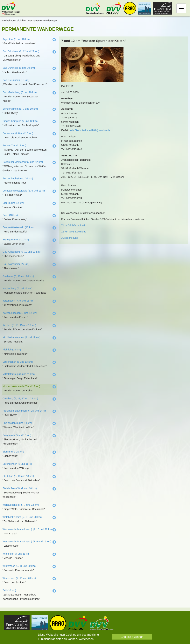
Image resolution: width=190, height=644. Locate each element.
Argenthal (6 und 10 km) (16, 39)
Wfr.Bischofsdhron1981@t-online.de (90, 130)
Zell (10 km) (9, 590)
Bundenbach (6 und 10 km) (18, 178)
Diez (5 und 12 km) (13, 203)
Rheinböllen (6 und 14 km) (17, 423)
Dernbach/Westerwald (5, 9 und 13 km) (24, 191)
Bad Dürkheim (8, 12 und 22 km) (21, 51)
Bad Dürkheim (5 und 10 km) (19, 68)
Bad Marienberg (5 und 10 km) (20, 92)
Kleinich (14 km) (12, 350)
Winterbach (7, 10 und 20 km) (19, 578)
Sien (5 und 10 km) (13, 452)
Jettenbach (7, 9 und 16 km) (18, 301)
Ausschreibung (70, 238)
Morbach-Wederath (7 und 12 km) (21, 386)
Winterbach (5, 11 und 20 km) (19, 566)
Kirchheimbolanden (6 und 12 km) (21, 337)
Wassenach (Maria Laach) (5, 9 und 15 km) (27, 541)
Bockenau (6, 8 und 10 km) (18, 133)
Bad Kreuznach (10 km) (16, 80)
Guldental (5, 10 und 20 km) (18, 276)
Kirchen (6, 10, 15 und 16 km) (19, 325)
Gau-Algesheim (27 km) (16, 264)
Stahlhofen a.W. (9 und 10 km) (20, 488)
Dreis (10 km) (10, 215)
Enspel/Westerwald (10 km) (18, 227)
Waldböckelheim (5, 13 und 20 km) (22, 517)
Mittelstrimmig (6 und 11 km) (19, 374)
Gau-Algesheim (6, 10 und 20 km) (21, 252)
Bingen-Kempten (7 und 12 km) (20, 121)
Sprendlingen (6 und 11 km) (18, 464)
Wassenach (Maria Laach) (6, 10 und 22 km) (28, 529)
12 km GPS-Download (74, 232)
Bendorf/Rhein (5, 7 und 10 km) (20, 109)
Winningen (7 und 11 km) (16, 554)
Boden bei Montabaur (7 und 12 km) (23, 162)
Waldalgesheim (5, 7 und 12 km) (21, 505)
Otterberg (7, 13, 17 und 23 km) (20, 398)
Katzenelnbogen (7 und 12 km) (20, 313)
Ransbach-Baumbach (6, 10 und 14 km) (25, 411)
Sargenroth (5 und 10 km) (17, 435)
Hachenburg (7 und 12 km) (17, 288)
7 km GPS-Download (73, 225)
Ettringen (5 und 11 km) (16, 240)
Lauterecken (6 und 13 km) (18, 362)
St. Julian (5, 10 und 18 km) (18, 476)
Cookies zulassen (132, 637)
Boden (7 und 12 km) (14, 145)
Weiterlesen (86, 639)
